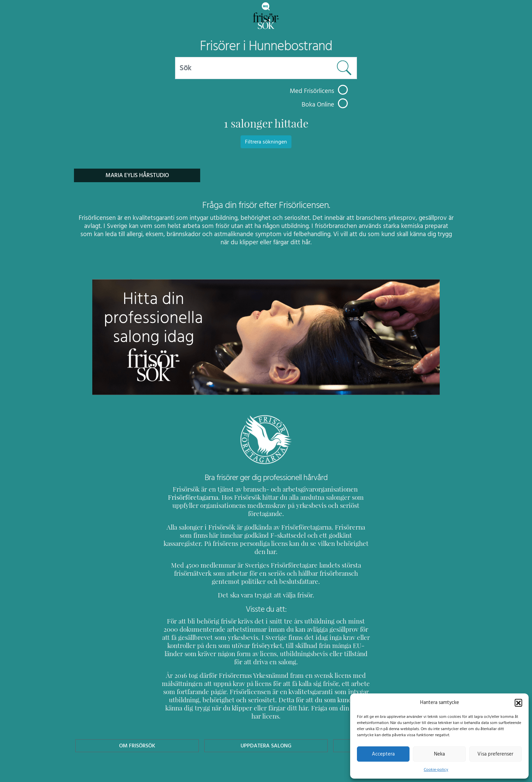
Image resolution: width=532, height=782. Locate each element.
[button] (518, 702)
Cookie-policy (436, 769)
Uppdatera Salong (266, 713)
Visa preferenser (495, 754)
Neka (439, 754)
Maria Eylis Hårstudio (137, 175)
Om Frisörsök (137, 713)
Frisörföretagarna (186, 497)
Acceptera (383, 754)
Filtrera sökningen (266, 142)
